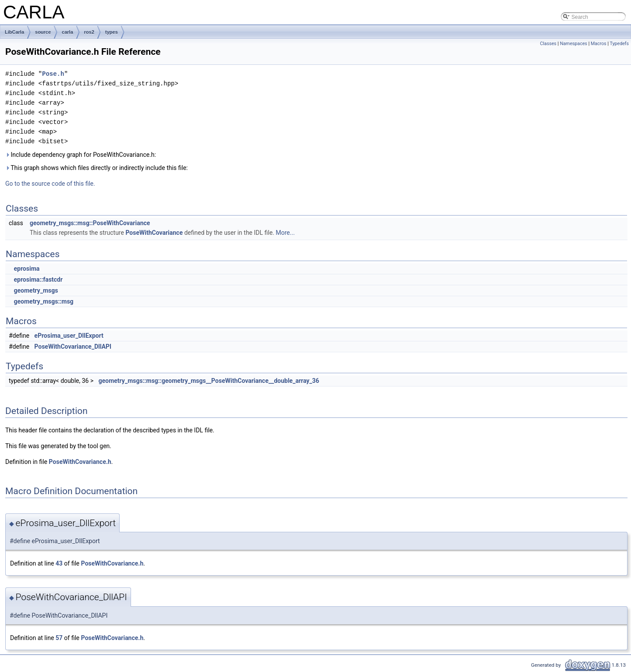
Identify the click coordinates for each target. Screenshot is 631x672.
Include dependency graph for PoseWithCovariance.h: (81, 155)
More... (285, 233)
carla (67, 32)
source (43, 32)
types (112, 32)
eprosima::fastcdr (38, 279)
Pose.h (53, 74)
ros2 (89, 32)
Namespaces (574, 44)
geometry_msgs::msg (43, 301)
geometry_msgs (36, 290)
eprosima (27, 269)
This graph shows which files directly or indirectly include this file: (97, 168)
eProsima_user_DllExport (69, 336)
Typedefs (619, 44)
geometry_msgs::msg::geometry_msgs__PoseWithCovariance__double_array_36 (209, 381)
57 (59, 638)
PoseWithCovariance (154, 233)
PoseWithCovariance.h (80, 462)
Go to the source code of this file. (50, 184)
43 (59, 563)
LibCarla (14, 32)
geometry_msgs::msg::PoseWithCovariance (90, 223)
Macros (599, 44)
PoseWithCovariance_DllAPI (73, 347)
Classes (548, 44)
